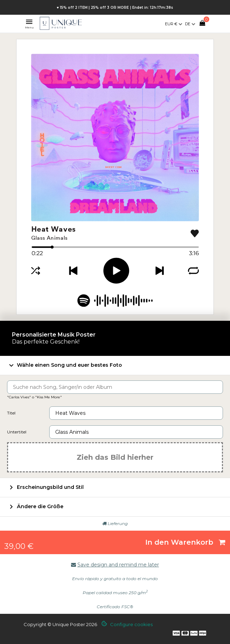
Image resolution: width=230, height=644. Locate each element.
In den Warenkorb (185, 542)
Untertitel (17, 432)
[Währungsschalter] (174, 24)
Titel (11, 413)
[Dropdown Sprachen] (190, 24)
